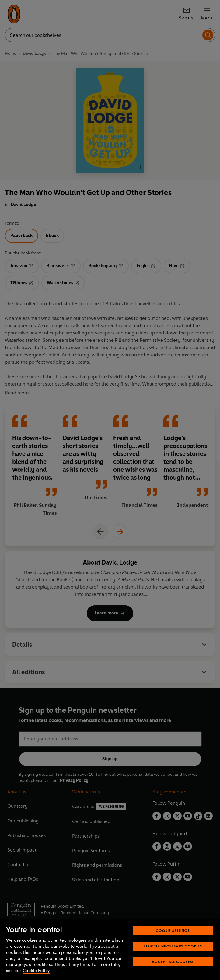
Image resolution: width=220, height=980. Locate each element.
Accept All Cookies (173, 962)
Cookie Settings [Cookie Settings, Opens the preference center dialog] (173, 931)
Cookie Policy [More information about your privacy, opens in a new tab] (36, 971)
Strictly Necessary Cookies (173, 946)
